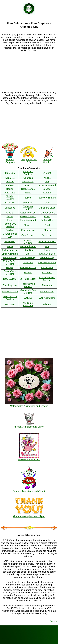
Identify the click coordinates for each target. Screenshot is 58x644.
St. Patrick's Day (28, 279)
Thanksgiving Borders (28, 285)
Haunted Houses (47, 241)
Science (28, 273)
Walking (28, 298)
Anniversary (28, 182)
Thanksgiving (10, 285)
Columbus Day (28, 213)
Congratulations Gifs (29, 160)
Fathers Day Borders (10, 225)
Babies (10, 189)
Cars (47, 203)
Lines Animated (10, 254)
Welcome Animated (28, 304)
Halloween (10, 241)
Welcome (10, 304)
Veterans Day (47, 292)
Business (10, 203)
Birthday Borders (10, 198)
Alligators (10, 178)
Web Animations (47, 298)
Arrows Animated (47, 185)
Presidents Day (28, 268)
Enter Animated (28, 220)
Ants (47, 182)
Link (28, 254)
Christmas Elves (47, 208)
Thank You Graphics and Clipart (29, 515)
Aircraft (47, 173)
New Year (28, 263)
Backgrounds (28, 189)
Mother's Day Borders (10, 262)
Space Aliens (10, 279)
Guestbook (47, 235)
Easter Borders (28, 216)
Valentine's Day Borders (28, 292)
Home (10, 246)
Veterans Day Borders (10, 298)
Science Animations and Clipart (29, 490)
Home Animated (28, 246)
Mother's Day (47, 257)
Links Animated (47, 254)
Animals (10, 182)
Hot (47, 246)
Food (47, 225)
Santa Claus (47, 268)
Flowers (28, 225)
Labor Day (28, 250)
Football (10, 230)
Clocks (10, 213)
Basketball (10, 193)
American (28, 178)
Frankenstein (28, 230)
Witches (47, 304)
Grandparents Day (10, 235)
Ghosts (47, 230)
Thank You (47, 285)
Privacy (54, 621)
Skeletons (47, 273)
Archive (10, 185)
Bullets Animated (47, 198)
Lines (47, 250)
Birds (28, 193)
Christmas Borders (28, 208)
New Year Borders (47, 263)
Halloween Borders (28, 241)
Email (47, 216)
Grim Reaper (28, 235)
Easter (10, 216)
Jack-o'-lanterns (10, 250)
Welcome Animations (29, 458)
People (10, 268)
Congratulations (47, 213)
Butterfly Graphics (48, 160)
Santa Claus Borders (10, 273)
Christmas (10, 208)
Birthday (47, 193)
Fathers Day (47, 220)
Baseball (47, 189)
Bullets (28, 198)
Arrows (28, 185)
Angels (47, 178)
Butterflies (28, 203)
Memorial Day (10, 257)
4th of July (10, 173)
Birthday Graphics (10, 160)
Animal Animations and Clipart (29, 425)
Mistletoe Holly (28, 257)
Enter (10, 220)
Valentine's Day (10, 292)
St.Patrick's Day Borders (47, 279)
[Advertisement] (29, 70)
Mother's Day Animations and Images (29, 405)
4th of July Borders (28, 173)
